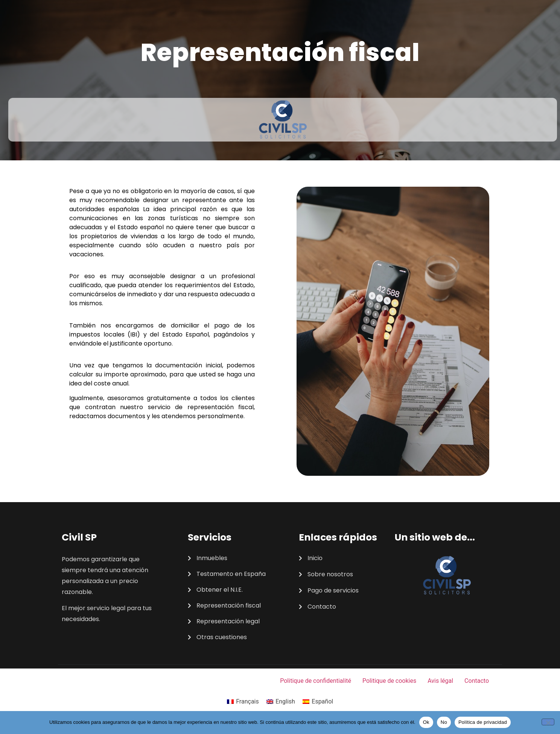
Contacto (477, 681)
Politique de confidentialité (316, 681)
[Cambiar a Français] (243, 702)
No (444, 722)
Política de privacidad (483, 722)
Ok (426, 722)
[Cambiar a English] (281, 702)
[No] (548, 722)
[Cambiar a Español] (318, 702)
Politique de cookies (389, 681)
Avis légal (440, 681)
